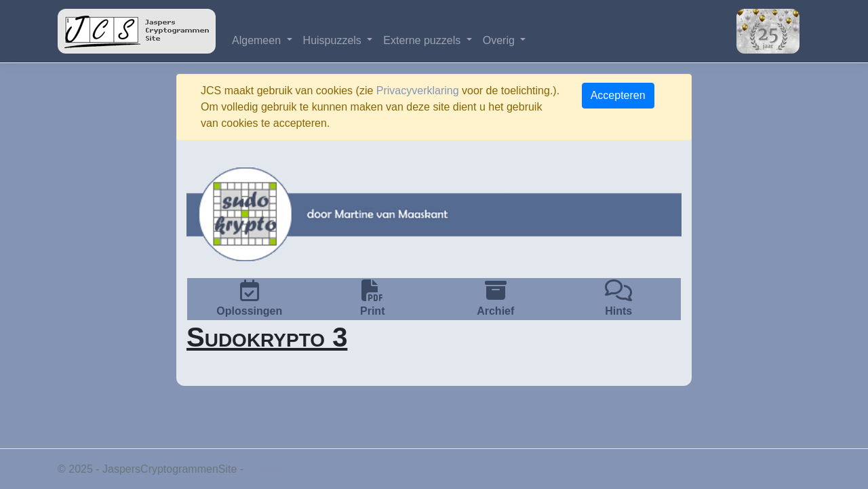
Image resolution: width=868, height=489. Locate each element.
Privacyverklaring (418, 91)
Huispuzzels (334, 40)
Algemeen (258, 40)
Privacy (264, 469)
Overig (500, 40)
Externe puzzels (423, 40)
